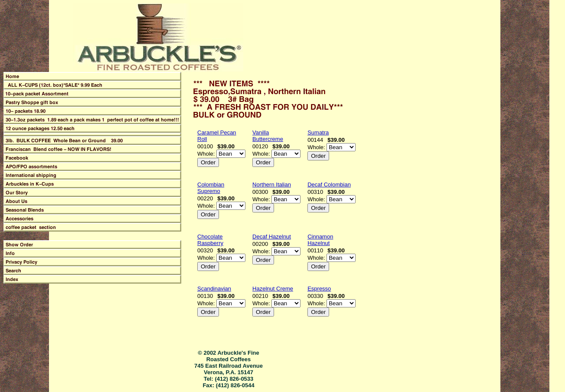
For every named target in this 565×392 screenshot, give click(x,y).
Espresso (319, 289)
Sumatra (318, 132)
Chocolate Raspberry (210, 240)
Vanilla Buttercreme (268, 136)
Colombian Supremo (211, 188)
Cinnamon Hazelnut (320, 240)
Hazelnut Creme (273, 289)
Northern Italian (272, 185)
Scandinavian (214, 289)
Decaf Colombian (329, 185)
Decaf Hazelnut (272, 237)
